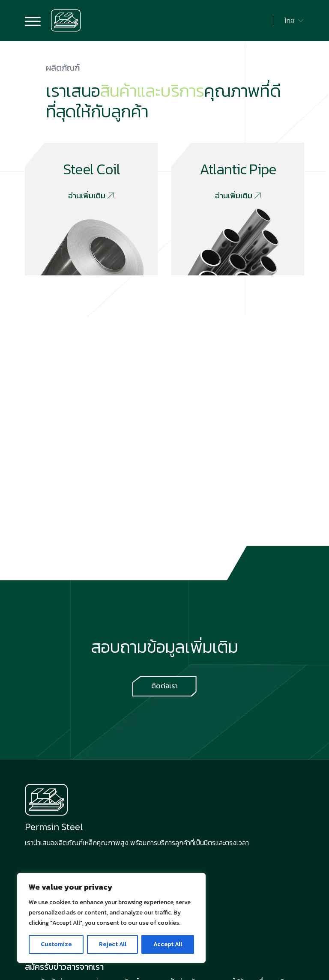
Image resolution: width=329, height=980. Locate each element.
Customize (56, 944)
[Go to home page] (66, 21)
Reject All (113, 944)
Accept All (168, 944)
